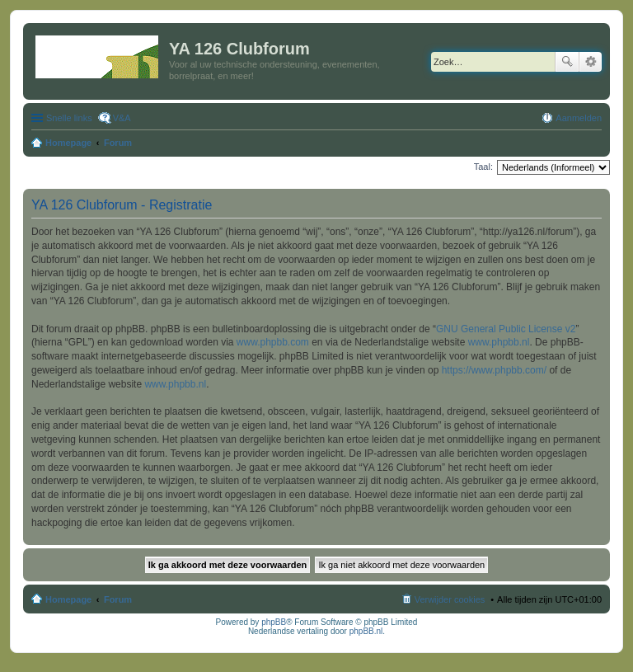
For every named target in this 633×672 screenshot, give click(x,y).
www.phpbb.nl (499, 342)
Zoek (567, 62)
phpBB (274, 622)
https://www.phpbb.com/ (494, 370)
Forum (118, 599)
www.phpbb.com (273, 342)
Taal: (483, 167)
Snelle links (69, 118)
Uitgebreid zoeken (591, 62)
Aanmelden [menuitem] (579, 118)
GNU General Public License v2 (506, 329)
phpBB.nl (366, 631)
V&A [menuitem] (122, 118)
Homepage (68, 599)
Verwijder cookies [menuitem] (450, 599)
